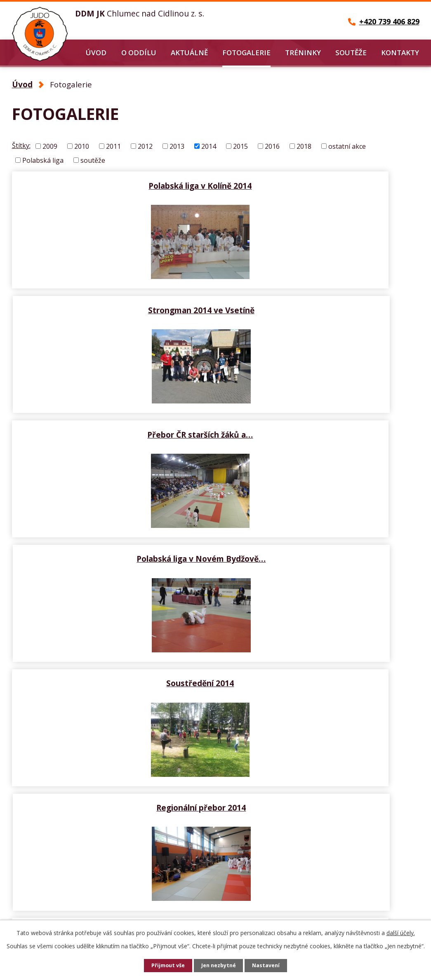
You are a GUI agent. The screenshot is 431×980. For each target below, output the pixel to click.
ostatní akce (347, 146)
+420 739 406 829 (52, 902)
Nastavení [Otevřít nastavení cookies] (268, 966)
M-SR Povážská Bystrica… (319, 545)
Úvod (96, 53)
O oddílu (139, 53)
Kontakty (400, 53)
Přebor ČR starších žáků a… (112, 304)
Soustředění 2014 (112, 424)
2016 (272, 146)
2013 (177, 146)
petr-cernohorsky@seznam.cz (74, 917)
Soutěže (351, 53)
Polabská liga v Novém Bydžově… (319, 304)
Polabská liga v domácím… (112, 665)
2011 (113, 146)
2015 (240, 146)
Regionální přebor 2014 (319, 424)
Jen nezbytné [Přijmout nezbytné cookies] (219, 966)
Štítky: (21, 145)
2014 (209, 146)
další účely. (401, 933)
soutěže (93, 160)
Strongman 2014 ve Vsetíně (319, 184)
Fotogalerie (246, 53)
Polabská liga (43, 160)
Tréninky (303, 53)
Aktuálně (189, 53)
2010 (82, 146)
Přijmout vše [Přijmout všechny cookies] (166, 966)
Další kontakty (170, 910)
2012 (145, 146)
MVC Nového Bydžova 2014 (112, 545)
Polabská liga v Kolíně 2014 (112, 184)
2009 (50, 146)
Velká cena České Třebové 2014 (319, 665)
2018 (304, 146)
